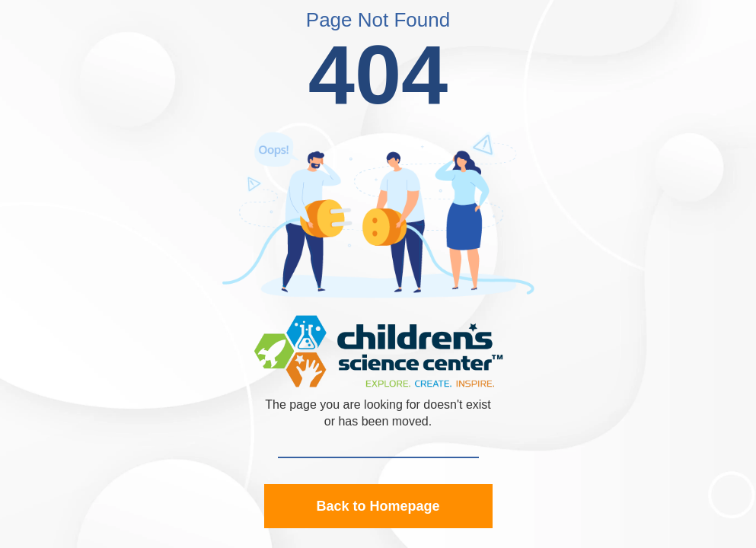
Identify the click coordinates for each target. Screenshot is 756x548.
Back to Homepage (378, 506)
